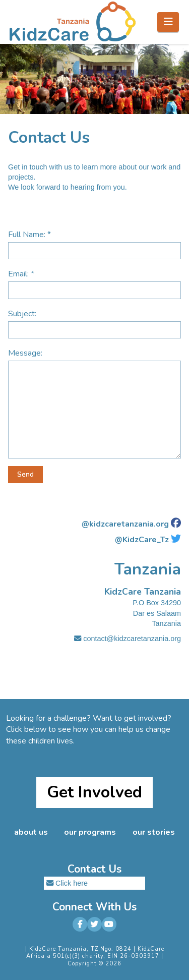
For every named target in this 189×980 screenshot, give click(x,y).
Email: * (94, 283)
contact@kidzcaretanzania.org (128, 639)
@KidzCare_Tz (142, 540)
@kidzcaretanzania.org (125, 524)
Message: (94, 360)
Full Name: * (94, 243)
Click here (72, 883)
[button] (168, 22)
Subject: (94, 323)
